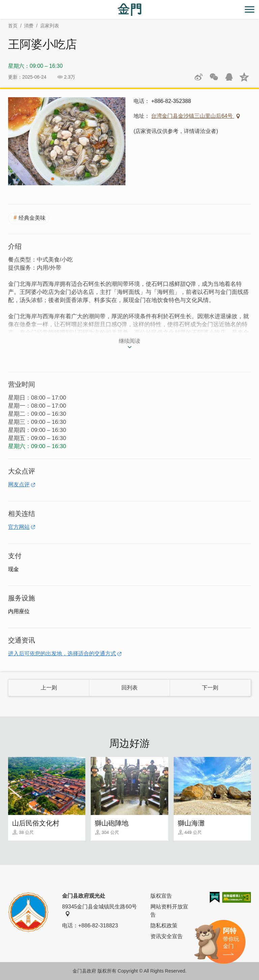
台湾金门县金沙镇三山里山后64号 (193, 116)
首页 (13, 26)
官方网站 (19, 527)
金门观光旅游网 (129, 10)
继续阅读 (129, 341)
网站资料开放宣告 (169, 911)
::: (2, 4)
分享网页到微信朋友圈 (214, 77)
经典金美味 (32, 218)
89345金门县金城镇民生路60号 (99, 910)
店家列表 (50, 26)
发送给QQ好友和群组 (229, 77)
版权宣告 (161, 896)
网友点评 (19, 484)
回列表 (129, 688)
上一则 (49, 688)
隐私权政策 (164, 925)
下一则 (210, 688)
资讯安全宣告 (167, 936)
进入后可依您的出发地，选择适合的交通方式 (62, 654)
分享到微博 (199, 77)
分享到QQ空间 (244, 77)
